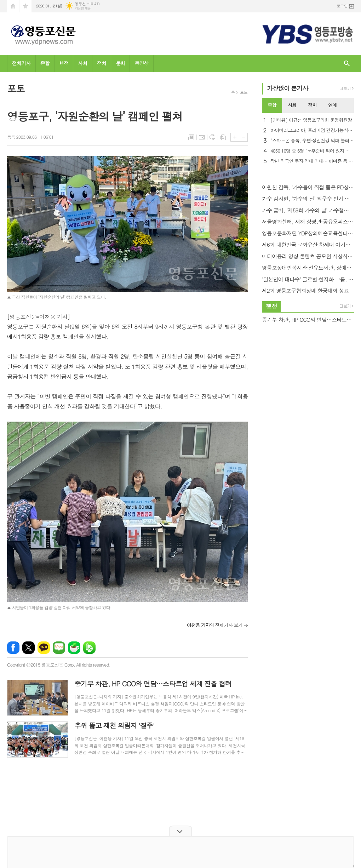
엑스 (28, 648)
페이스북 (13, 648)
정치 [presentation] (312, 105)
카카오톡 (44, 648)
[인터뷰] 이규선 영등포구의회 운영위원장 (311, 120)
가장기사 (288, 88)
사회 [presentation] (292, 105)
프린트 (212, 137)
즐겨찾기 (25, 6)
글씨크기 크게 (235, 137)
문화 (120, 63)
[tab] (272, 105)
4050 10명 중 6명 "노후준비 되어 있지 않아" (312, 151)
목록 (191, 137)
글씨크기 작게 (243, 137)
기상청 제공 (83, 8)
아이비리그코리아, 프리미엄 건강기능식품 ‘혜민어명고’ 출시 (312, 130)
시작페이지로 (13, 6)
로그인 (342, 6)
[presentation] (348, 105)
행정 (64, 63)
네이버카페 (74, 648)
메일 (202, 137)
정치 (102, 63)
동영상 (141, 63)
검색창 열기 (347, 64)
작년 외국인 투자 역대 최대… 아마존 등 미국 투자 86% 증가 (312, 161)
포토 (244, 92)
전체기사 (21, 63)
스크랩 (223, 137)
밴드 (89, 648)
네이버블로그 (59, 648)
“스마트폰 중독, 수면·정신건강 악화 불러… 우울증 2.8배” (312, 141)
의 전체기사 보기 (215, 625)
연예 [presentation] (332, 105)
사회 (82, 63)
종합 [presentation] (272, 105)
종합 (45, 63)
